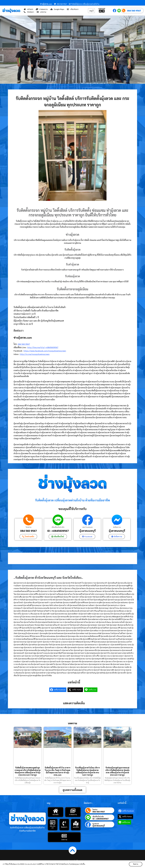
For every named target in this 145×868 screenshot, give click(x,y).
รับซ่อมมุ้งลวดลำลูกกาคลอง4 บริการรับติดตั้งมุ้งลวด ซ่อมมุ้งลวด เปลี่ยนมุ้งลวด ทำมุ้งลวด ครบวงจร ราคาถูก (117, 771)
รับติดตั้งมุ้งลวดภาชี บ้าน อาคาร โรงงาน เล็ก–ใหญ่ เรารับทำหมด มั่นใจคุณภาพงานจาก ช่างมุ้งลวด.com (58, 771)
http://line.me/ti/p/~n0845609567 (43, 347)
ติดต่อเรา (64, 827)
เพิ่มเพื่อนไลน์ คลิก (58, 527)
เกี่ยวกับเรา (53, 827)
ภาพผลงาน (73, 814)
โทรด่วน (29, 527)
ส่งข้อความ (117, 527)
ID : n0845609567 (58, 531)
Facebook (96, 823)
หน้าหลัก (56, 814)
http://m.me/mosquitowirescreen (35, 354)
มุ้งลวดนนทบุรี (87, 531)
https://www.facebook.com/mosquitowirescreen (45, 351)
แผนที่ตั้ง (76, 827)
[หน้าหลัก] (56, 811)
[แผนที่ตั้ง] (76, 823)
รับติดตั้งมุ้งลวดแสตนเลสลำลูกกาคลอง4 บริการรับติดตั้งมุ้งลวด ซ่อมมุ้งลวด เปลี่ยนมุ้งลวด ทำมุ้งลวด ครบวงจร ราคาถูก (28, 771)
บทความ (64, 839)
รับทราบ (136, 864)
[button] (3, 50)
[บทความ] (64, 836)
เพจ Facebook (87, 527)
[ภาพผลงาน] (73, 811)
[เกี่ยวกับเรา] (53, 822)
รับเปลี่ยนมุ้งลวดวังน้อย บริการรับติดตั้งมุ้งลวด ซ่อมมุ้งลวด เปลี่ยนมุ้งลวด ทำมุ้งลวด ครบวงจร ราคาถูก (87, 771)
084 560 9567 (134, 11)
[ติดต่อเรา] (64, 823)
